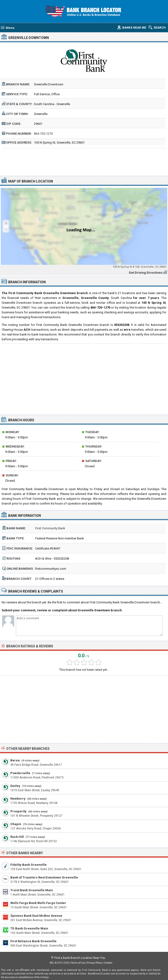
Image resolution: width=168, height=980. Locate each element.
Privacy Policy (94, 963)
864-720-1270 (43, 134)
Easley (15, 786)
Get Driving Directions (146, 273)
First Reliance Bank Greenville (33, 941)
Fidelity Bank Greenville (29, 865)
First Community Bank (50, 528)
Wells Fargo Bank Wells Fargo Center (38, 903)
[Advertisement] (84, 161)
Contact (108, 963)
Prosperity (18, 811)
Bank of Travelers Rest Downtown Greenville (44, 877)
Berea (15, 760)
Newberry (18, 799)
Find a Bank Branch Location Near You (80, 958)
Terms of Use (78, 963)
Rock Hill (17, 837)
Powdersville (20, 773)
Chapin (16, 824)
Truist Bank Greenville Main (32, 890)
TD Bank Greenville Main (29, 928)
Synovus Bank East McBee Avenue (36, 916)
